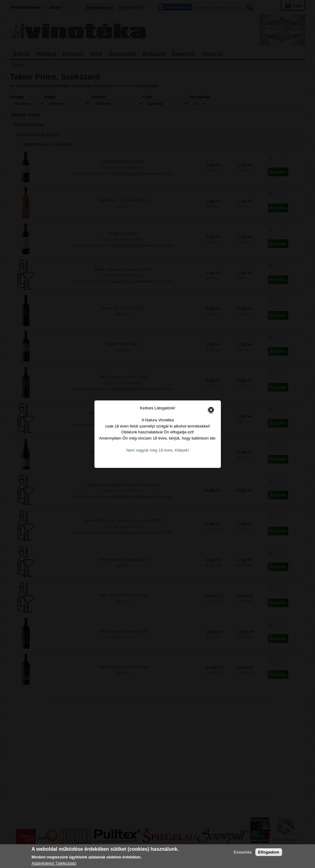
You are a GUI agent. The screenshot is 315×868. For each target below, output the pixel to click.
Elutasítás (243, 852)
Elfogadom (269, 852)
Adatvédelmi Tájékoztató (54, 863)
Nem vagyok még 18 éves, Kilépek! (158, 424)
